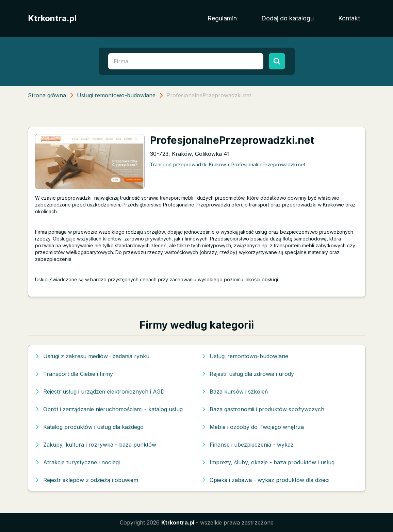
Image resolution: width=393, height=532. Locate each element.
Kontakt (349, 18)
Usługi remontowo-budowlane (116, 95)
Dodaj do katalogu (288, 18)
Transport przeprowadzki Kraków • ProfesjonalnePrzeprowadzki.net (228, 164)
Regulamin (222, 18)
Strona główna (47, 95)
